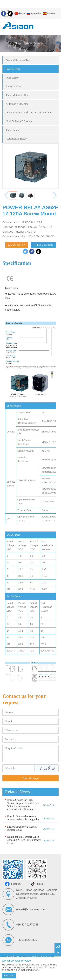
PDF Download (43, 245)
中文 (19, 13)
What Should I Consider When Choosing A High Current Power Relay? (24, 840)
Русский (33, 13)
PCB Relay (12, 78)
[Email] (30, 721)
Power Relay (40, 43)
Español (49, 13)
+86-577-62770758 (27, 925)
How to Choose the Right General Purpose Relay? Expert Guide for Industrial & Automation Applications (23, 805)
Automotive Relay (16, 139)
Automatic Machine (17, 104)
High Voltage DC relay (19, 121)
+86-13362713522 (27, 940)
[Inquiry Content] (30, 753)
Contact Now (17, 245)
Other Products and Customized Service (29, 112)
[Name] (30, 712)
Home (18, 43)
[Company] (30, 739)
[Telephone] (30, 730)
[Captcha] (19, 768)
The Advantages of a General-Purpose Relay (22, 828)
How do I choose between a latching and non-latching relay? (24, 818)
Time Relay (12, 130)
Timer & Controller (17, 95)
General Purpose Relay (19, 60)
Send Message (31, 778)
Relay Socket (13, 86)
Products (27, 43)
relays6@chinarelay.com (30, 909)
